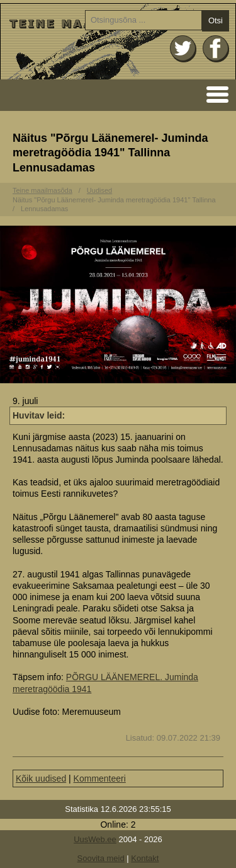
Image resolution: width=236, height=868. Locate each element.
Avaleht (118, 42)
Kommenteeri (100, 778)
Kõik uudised (41, 778)
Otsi (216, 20)
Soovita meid (101, 858)
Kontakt (145, 858)
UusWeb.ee (95, 839)
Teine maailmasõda (42, 190)
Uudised (99, 190)
